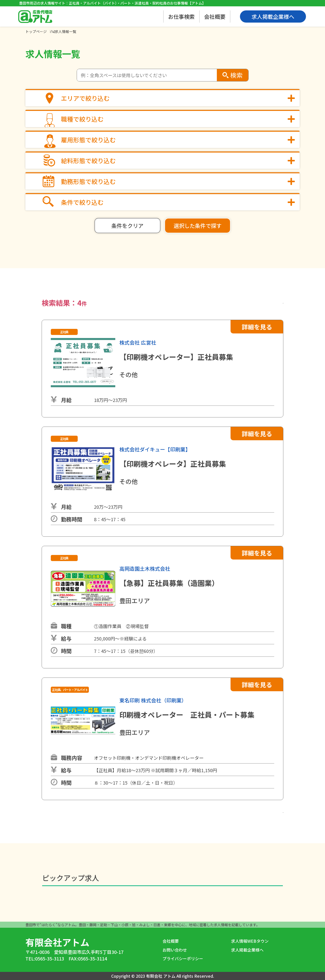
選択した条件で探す (198, 226)
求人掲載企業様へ (247, 950)
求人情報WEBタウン (250, 941)
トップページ (36, 31)
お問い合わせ (175, 950)
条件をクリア (127, 226)
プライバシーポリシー (183, 958)
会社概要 (215, 16)
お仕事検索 (181, 16)
